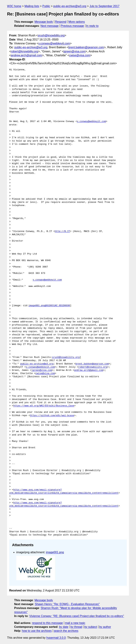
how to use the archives (37, 631)
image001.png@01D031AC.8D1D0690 (49, 306)
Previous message (72, 26)
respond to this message (47, 623)
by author (105, 627)
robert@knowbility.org (24, 51)
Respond (61, 22)
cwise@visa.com (80, 55)
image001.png (55, 552)
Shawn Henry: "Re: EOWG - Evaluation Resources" (67, 604)
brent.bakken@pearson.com (86, 47)
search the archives (66, 631)
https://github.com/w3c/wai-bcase (52, 416)
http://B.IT (62, 231)
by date (64, 627)
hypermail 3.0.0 (56, 638)
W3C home (14, 6)
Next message (50, 26)
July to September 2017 (104, 6)
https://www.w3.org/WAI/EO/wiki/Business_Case (44, 406)
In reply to (92, 26)
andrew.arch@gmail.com (26, 55)
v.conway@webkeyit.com (54, 43)
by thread (76, 627)
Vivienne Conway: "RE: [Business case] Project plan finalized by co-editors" (77, 616)
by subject (91, 627)
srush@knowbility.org (51, 35)
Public (46, 6)
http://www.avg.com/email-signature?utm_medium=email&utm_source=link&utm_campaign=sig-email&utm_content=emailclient (64, 491)
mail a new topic (75, 623)
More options (77, 22)
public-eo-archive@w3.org (70, 6)
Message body (44, 22)
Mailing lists (32, 6)
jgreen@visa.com (75, 51)
